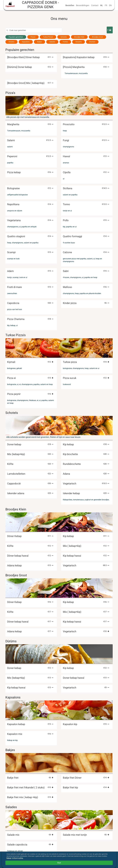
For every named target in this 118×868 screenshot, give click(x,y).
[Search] (35, 30)
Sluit (59, 863)
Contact (95, 5)
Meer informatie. (15, 858)
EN (110, 5)
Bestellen (70, 5)
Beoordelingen (83, 5)
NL (102, 5)
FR (106, 5)
